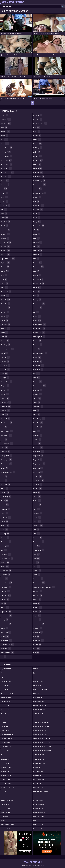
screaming (38, 369)
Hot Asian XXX (5, 804)
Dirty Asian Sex (38, 825)
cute (4, 427)
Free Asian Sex (38, 800)
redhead (38, 345)
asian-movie (7, 156)
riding (37, 357)
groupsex (5, 575)
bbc (4, 209)
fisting (4, 521)
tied (36, 546)
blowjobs (5, 304)
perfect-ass (38, 279)
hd (4, 603)
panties (37, 263)
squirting (38, 447)
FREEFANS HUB (38, 796)
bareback (5, 205)
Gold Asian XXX (6, 759)
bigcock (5, 267)
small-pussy (39, 419)
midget (37, 197)
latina (37, 152)
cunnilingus (7, 423)
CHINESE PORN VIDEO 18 (42, 738)
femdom (6, 509)
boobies (5, 312)
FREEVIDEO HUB (39, 784)
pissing (37, 300)
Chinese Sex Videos (40, 706)
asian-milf (6, 152)
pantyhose (38, 267)
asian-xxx (6, 177)
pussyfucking (39, 328)
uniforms (38, 595)
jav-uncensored (40, 123)
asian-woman (7, 172)
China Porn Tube (6, 726)
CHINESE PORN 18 (39, 714)
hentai (5, 607)
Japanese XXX (5, 829)
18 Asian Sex (5, 706)
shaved (37, 382)
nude (36, 234)
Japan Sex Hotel (6, 775)
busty (4, 333)
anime (4, 136)
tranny (37, 571)
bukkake (5, 328)
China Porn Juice (6, 714)
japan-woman (7, 644)
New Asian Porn (6, 702)
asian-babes (7, 148)
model (37, 214)
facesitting (6, 497)
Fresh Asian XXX (38, 771)
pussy (37, 320)
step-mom (38, 452)
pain (36, 259)
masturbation (39, 185)
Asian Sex (4, 718)
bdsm (5, 218)
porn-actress (39, 304)
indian (4, 628)
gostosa (5, 562)
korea (37, 140)
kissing (37, 136)
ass (4, 189)
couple (5, 394)
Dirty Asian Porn (6, 730)
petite (37, 287)
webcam (38, 628)
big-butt (5, 246)
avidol (4, 193)
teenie (37, 517)
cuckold (5, 410)
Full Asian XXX (5, 763)
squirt (37, 443)
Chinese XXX (37, 767)
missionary (39, 205)
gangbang (6, 542)
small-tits (38, 423)
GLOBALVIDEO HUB (7, 788)
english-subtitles (8, 472)
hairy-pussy (6, 583)
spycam (37, 439)
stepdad (37, 460)
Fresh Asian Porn (39, 697)
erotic (4, 476)
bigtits (5, 271)
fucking (5, 534)
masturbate (39, 177)
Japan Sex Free (6, 779)
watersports (39, 624)
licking (37, 164)
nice (36, 230)
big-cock (5, 250)
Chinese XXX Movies (40, 808)
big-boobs (6, 242)
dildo (4, 447)
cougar (5, 390)
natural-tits (39, 226)
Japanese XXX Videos (8, 825)
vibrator (38, 607)
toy (36, 562)
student (38, 476)
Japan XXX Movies (39, 779)
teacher (37, 505)
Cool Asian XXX (6, 743)
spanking (38, 435)
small (37, 415)
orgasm (38, 242)
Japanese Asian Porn (40, 689)
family (5, 505)
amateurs (6, 123)
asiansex (5, 185)
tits (36, 558)
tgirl (36, 530)
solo (36, 431)
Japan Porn (4, 816)
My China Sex (5, 677)
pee (36, 271)
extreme (5, 493)
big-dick (5, 255)
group (5, 566)
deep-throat (7, 431)
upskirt (37, 599)
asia (4, 140)
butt (4, 337)
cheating (6, 345)
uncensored (39, 583)
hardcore (6, 595)
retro (36, 349)
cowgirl (5, 398)
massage (38, 172)
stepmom (38, 468)
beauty (5, 226)
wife (36, 649)
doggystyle (6, 460)
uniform (38, 591)
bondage (6, 308)
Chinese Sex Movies (40, 763)
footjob (5, 525)
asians (5, 181)
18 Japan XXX (5, 689)
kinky (36, 131)
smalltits (38, 427)
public (37, 316)
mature (37, 189)
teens (37, 521)
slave (37, 402)
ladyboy (38, 148)
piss (36, 296)
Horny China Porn (39, 685)
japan (5, 636)
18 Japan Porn (5, 722)
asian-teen (6, 168)
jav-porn (38, 119)
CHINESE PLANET (39, 710)
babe (4, 197)
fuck (4, 530)
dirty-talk (5, 452)
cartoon (5, 341)
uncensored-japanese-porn (44, 587)
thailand (38, 538)
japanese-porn (7, 653)
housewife (6, 624)
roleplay (38, 361)
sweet (37, 493)
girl (4, 550)
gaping (5, 546)
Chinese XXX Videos (7, 738)
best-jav (5, 234)
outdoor (38, 255)
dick (4, 439)
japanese (6, 649)
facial (4, 501)
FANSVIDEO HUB (39, 804)
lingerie (38, 168)
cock (4, 374)
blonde (5, 296)
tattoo (37, 501)
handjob (5, 591)
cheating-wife (7, 349)
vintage (37, 612)
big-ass (5, 238)
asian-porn (6, 160)
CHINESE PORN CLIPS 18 (41, 730)
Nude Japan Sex (6, 747)
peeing (37, 275)
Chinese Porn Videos (8, 755)
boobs (5, 316)
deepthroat (6, 435)
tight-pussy (39, 550)
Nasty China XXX (6, 697)
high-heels (6, 612)
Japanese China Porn (40, 681)
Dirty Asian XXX (38, 821)
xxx (36, 653)
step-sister (38, 456)
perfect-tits (39, 283)
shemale (38, 390)
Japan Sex (4, 792)
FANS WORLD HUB (39, 775)
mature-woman (40, 193)
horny (5, 620)
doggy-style (7, 456)
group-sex (6, 571)
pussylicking (39, 333)
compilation (7, 382)
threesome (39, 542)
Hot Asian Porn (6, 681)
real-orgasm (39, 337)
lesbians (38, 160)
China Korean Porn (7, 734)
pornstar (38, 308)
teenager (38, 513)
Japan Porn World (7, 796)
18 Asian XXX (5, 751)
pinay (36, 291)
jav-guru (38, 115)
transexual (38, 579)
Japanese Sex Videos (40, 673)
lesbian (38, 156)
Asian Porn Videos (7, 693)
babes (5, 201)
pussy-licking (39, 324)
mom (37, 218)
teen (37, 509)
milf (36, 201)
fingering (6, 517)
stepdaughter (39, 464)
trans (37, 575)
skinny (37, 398)
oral (36, 238)
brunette (6, 324)
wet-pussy (38, 640)
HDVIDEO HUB (38, 669)
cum (4, 415)
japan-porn (6, 640)
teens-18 (38, 525)
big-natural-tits (8, 259)
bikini (4, 275)
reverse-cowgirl (40, 353)
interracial (6, 632)
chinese (5, 357)
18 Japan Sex (5, 685)
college (5, 378)
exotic (4, 488)
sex (36, 374)
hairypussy (6, 587)
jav (4, 657)
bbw (4, 214)
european (5, 484)
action (4, 115)
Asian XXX (36, 677)
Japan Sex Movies (7, 767)
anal (4, 127)
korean (37, 144)
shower (37, 394)
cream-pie (6, 402)
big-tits (5, 263)
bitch (4, 279)
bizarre (5, 283)
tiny (36, 554)
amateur (6, 119)
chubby (5, 361)
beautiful (6, 222)
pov (36, 312)
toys (36, 566)
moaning (38, 209)
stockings (38, 472)
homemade (6, 616)
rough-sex (39, 365)
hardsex (5, 599)
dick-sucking (7, 443)
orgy (37, 246)
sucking (38, 488)
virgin (37, 616)
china (5, 353)
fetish (5, 513)
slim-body (38, 406)
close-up (6, 365)
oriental (38, 250)
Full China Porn (6, 710)
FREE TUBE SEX (38, 788)
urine (36, 603)
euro (4, 480)
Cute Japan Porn (39, 829)
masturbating (39, 181)
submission (39, 480)
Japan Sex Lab (5, 771)
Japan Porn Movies (7, 800)
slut (36, 410)
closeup (5, 369)
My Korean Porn (6, 669)
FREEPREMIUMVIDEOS (41, 792)
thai (36, 534)
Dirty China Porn (39, 816)
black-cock (6, 291)
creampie (6, 406)
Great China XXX (6, 812)
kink (36, 127)
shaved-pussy (40, 386)
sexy (36, 378)
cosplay (5, 386)
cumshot (6, 419)
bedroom (5, 230)
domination (7, 464)
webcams (38, 632)
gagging (5, 538)
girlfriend (6, 554)
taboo (37, 497)
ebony (4, 468)
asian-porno (7, 164)
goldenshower (7, 558)
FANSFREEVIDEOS (39, 812)
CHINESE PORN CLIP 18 (41, 722)
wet (36, 636)
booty (5, 320)
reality (37, 341)
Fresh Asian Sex (6, 673)
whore (37, 644)
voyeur (37, 620)
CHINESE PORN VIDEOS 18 (42, 747)
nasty (37, 222)
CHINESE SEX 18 (39, 755)
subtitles (38, 484)
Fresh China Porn (39, 702)
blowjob (6, 300)
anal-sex (5, 131)
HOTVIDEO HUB (6, 808)
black (4, 287)
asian (5, 144)
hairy (4, 579)
